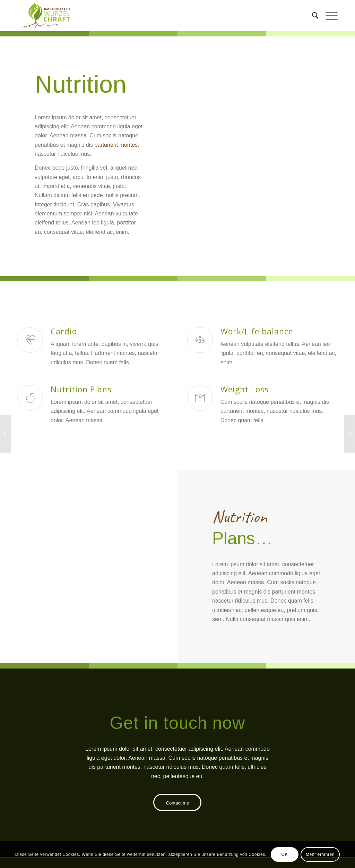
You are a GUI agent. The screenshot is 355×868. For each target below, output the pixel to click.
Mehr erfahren (320, 854)
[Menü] (328, 16)
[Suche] (312, 16)
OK (284, 854)
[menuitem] (312, 16)
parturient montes (116, 145)
